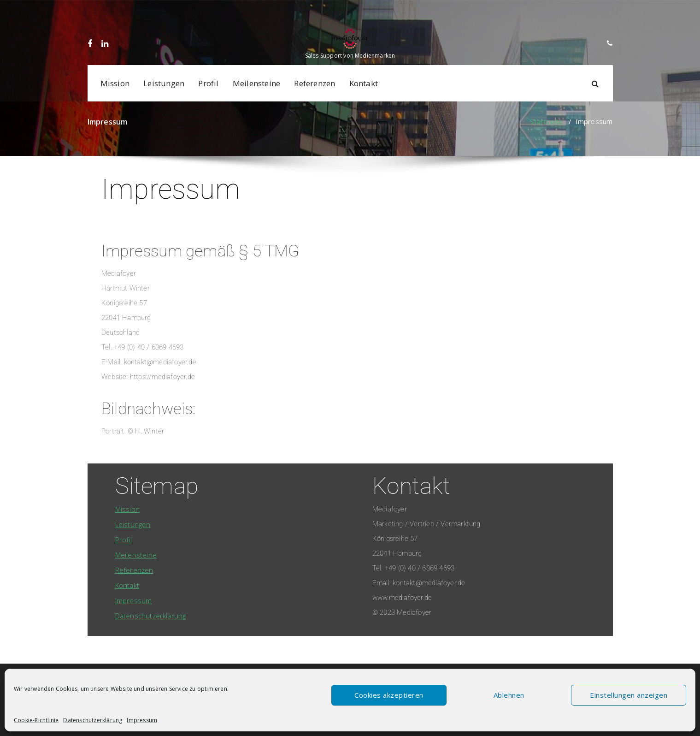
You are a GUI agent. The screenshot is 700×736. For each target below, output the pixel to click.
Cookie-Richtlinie (36, 720)
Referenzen (315, 83)
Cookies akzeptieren (389, 695)
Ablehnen (509, 695)
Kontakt (364, 83)
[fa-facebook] (89, 9)
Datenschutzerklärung (93, 720)
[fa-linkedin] (103, 9)
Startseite (546, 121)
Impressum (142, 720)
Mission (115, 83)
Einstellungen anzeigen (629, 695)
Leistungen (164, 83)
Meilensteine (256, 83)
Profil (208, 83)
